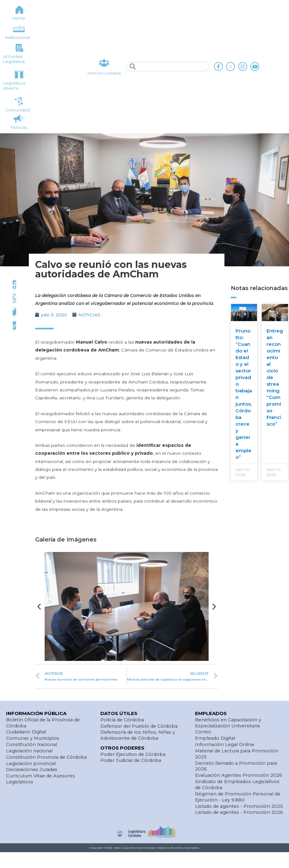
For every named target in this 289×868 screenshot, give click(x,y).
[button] (39, 607)
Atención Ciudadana (104, 73)
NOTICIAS (89, 315)
